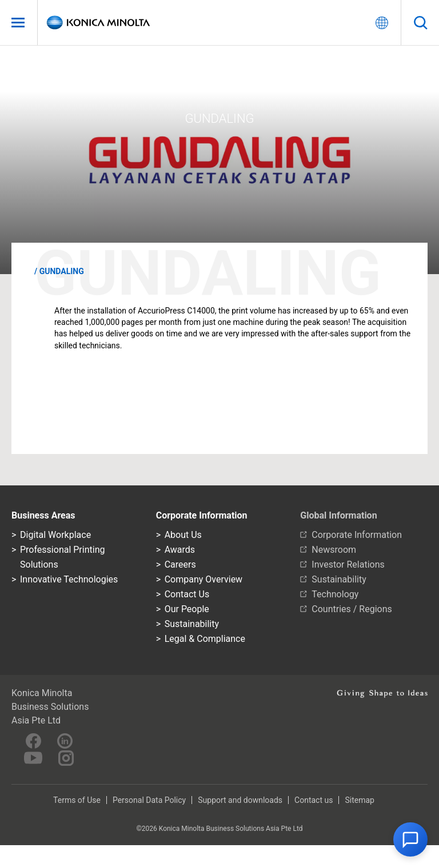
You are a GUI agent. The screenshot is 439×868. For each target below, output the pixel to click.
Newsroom (334, 550)
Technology (335, 594)
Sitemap (359, 800)
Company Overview (203, 579)
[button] (410, 839)
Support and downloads (240, 800)
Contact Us (187, 594)
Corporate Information (357, 535)
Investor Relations (348, 564)
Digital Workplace (55, 535)
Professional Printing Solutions (62, 557)
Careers (180, 564)
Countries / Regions (352, 609)
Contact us (314, 800)
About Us (183, 535)
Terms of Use (77, 800)
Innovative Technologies (69, 579)
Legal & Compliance (205, 639)
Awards (180, 550)
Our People (187, 609)
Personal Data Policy (149, 800)
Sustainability (192, 624)
